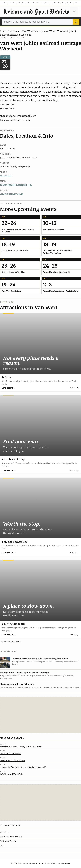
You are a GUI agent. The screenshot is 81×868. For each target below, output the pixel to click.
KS (71, 3)
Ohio (3, 31)
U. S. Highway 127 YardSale (11, 774)
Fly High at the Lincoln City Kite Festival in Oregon (25, 672)
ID (55, 3)
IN (63, 3)
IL (59, 3)
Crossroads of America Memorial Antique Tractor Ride (24, 767)
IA (67, 3)
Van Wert (49, 31)
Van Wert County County (11, 837)
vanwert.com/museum (12, 194)
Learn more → (9, 388)
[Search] (76, 22)
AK (10, 3)
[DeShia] (40, 344)
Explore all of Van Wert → (11, 642)
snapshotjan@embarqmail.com (16, 185)
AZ (14, 3)
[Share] (74, 388)
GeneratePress (63, 864)
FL (42, 3)
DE (38, 3)
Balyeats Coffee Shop (15, 542)
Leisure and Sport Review (36, 11)
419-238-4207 (6, 176)
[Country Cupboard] (40, 590)
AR (19, 3)
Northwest (14, 31)
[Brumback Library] (40, 426)
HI (51, 3)
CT (33, 3)
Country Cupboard (13, 624)
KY (76, 3)
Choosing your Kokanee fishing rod (17, 684)
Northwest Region (8, 841)
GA (47, 3)
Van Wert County (32, 31)
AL (5, 3)
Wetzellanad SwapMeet (10, 753)
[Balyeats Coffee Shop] (40, 508)
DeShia (6, 377)
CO (28, 3)
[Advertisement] (41, 715)
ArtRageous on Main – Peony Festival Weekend (21, 747)
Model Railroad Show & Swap (13, 760)
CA (23, 3)
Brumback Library (13, 459)
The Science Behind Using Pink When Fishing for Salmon (40, 658)
